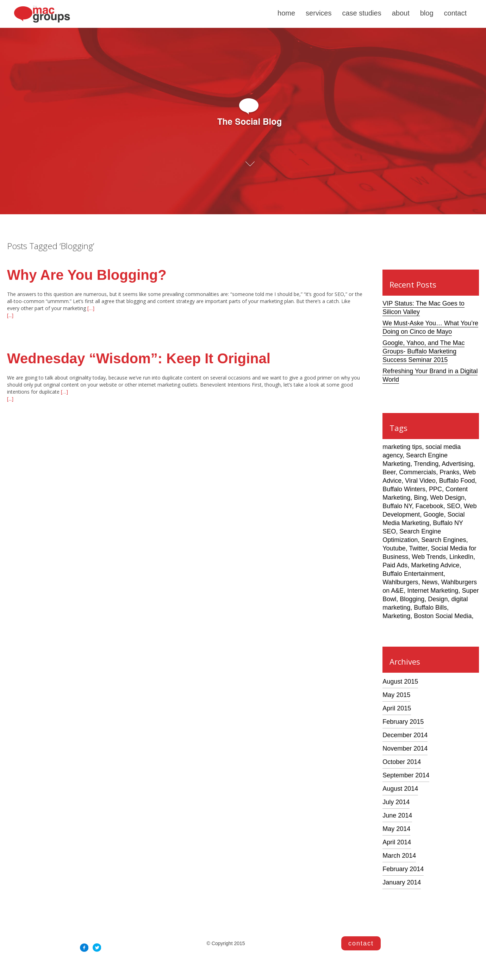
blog (427, 13)
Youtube (394, 548)
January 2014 (402, 882)
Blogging (412, 599)
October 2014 (402, 762)
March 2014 (399, 856)
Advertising (457, 464)
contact (455, 13)
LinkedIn (461, 557)
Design (438, 599)
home (286, 13)
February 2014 (403, 869)
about (401, 13)
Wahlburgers (400, 582)
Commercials (418, 472)
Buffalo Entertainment (413, 574)
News (430, 582)
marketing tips (402, 447)
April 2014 (397, 842)
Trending (426, 464)
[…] (90, 308)
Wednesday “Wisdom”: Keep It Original (139, 358)
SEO (454, 506)
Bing (420, 498)
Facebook (429, 506)
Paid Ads (395, 565)
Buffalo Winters (404, 489)
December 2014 (405, 735)
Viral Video (420, 481)
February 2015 (403, 722)
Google (434, 514)
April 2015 (397, 708)
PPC (435, 489)
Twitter (418, 548)
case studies (362, 13)
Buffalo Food (457, 481)
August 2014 (400, 789)
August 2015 (400, 682)
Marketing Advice (435, 565)
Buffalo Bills (430, 608)
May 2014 (396, 829)
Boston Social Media (443, 616)
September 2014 (406, 775)
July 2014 (396, 802)
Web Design (447, 498)
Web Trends (429, 557)
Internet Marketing (433, 591)
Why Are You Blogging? (87, 275)
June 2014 (397, 815)
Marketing (396, 616)
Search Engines (444, 540)
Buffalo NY (397, 506)
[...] (10, 315)
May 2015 (396, 695)
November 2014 (405, 748)
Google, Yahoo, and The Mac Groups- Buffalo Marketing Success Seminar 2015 (423, 351)
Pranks (449, 472)
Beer (389, 472)
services (319, 13)
